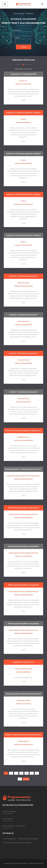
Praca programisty (8, 819)
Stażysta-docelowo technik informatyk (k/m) (24, 694)
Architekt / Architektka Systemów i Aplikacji (24, 113)
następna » (26, 779)
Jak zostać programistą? (10, 811)
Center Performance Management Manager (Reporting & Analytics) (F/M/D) (24, 430)
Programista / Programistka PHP (24, 74)
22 (20, 779)
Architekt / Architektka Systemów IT (24, 276)
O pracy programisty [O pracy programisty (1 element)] (10, 839)
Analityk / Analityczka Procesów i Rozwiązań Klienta (24, 735)
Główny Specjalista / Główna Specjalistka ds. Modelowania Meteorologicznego (24, 469)
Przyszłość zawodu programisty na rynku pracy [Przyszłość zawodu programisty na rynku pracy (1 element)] (17, 842)
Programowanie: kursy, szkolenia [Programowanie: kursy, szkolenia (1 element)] (28, 839)
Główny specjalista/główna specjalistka (24, 508)
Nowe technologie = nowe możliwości (14, 826)
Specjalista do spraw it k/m (24, 662)
